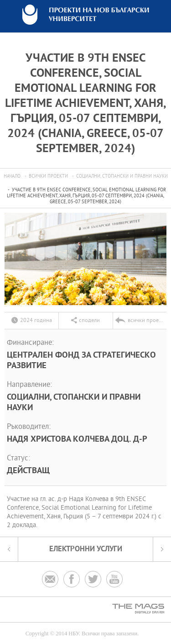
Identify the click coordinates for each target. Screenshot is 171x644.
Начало (12, 177)
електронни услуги (86, 549)
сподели (89, 321)
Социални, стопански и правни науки (122, 177)
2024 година (36, 321)
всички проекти (48, 177)
